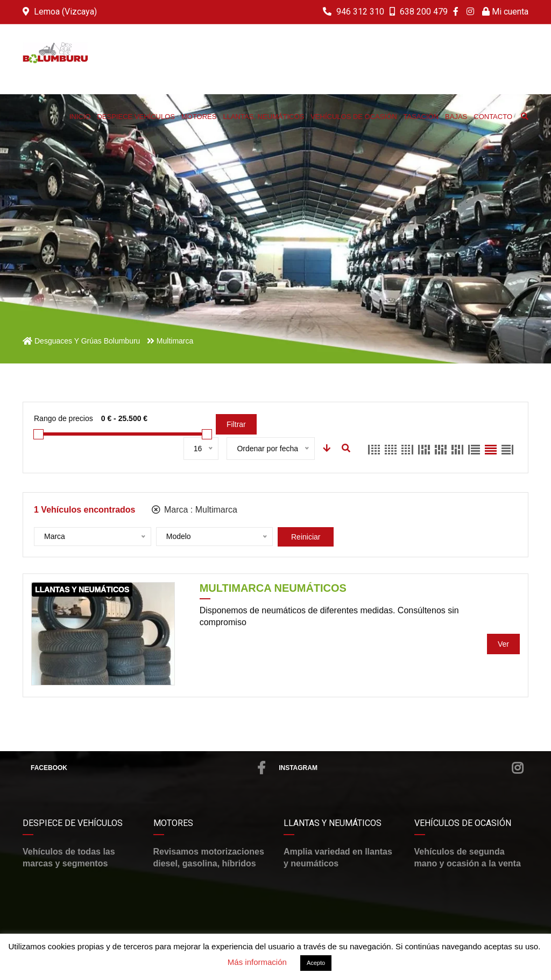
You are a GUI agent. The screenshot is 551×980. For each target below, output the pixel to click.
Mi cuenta (505, 12)
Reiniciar (306, 537)
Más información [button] (257, 962)
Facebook (148, 768)
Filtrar (236, 424)
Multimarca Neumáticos (273, 588)
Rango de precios (63, 418)
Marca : (195, 510)
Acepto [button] (316, 963)
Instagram (401, 768)
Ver (503, 644)
